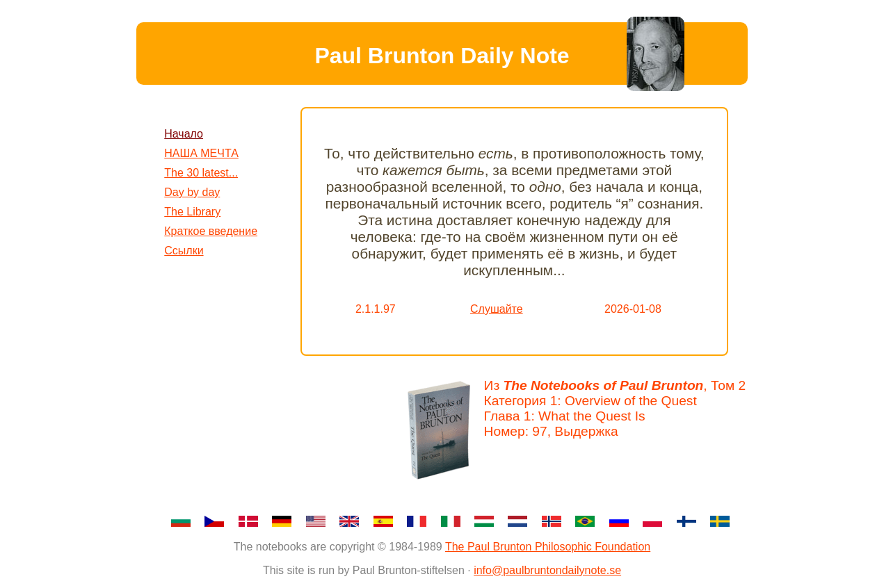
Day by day (192, 192)
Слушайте (497, 309)
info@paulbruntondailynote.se (547, 570)
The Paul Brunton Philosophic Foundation (548, 547)
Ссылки (184, 251)
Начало (184, 134)
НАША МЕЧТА (201, 153)
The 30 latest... (201, 173)
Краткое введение (211, 231)
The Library (192, 212)
